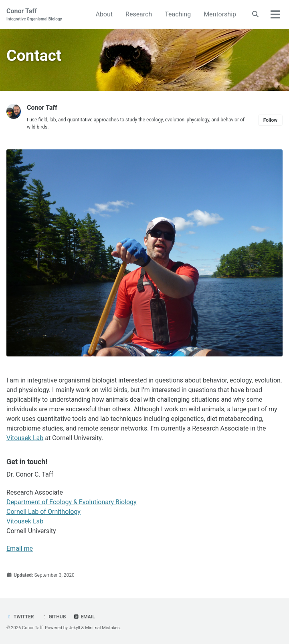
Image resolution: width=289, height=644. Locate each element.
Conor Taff (34, 15)
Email (84, 617)
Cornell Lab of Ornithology (43, 512)
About (104, 14)
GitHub (54, 617)
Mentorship (220, 14)
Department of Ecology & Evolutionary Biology (72, 502)
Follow (270, 120)
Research (139, 14)
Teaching (178, 14)
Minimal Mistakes (102, 628)
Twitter (20, 617)
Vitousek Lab (25, 438)
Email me (20, 548)
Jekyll (75, 628)
